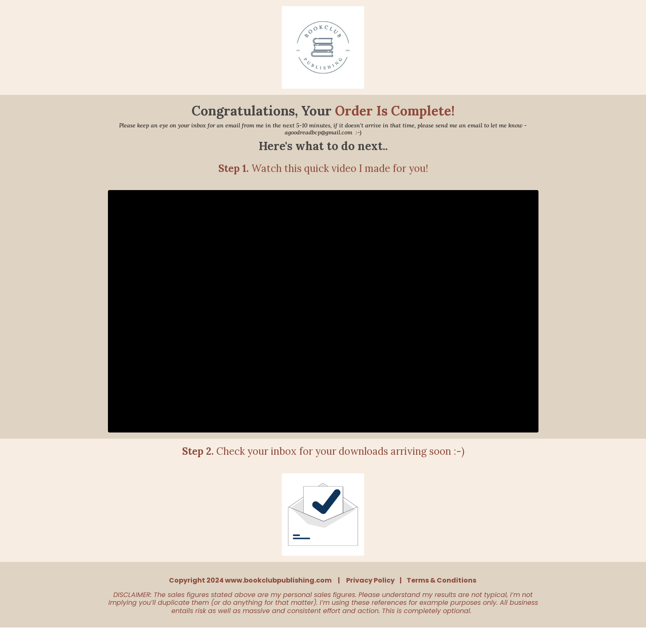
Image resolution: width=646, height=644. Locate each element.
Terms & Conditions (441, 580)
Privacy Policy (370, 580)
